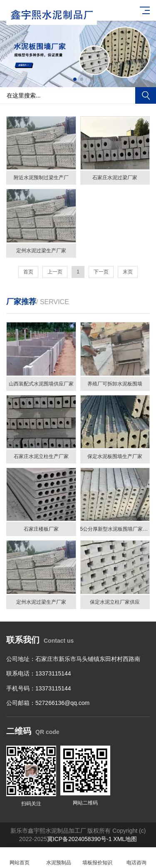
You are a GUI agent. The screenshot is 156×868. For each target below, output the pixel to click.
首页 (28, 272)
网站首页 (20, 858)
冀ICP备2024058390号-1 (79, 839)
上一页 (55, 272)
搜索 (146, 95)
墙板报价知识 (98, 858)
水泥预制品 (59, 858)
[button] (75, 79)
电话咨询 (136, 858)
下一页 (101, 272)
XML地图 (125, 839)
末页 (128, 272)
